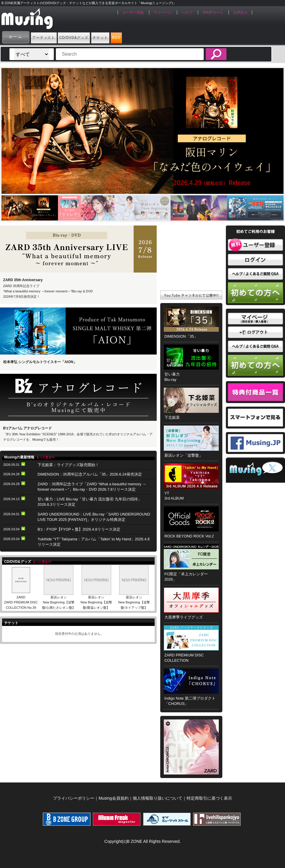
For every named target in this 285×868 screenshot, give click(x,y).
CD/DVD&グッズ (99, 37)
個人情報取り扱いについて (158, 798)
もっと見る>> (46, 457)
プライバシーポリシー (74, 798)
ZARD (21, 597)
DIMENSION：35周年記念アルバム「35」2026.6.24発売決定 (90, 474)
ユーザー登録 (133, 12)
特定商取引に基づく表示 (209, 798)
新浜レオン (59, 597)
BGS (172, 37)
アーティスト (52, 37)
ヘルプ (187, 12)
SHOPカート (213, 12)
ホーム (16, 37)
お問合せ (240, 12)
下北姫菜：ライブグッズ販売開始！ (68, 465)
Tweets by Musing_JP (255, 480)
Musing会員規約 (113, 798)
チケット (142, 37)
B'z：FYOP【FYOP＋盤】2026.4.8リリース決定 (79, 529)
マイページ (163, 12)
